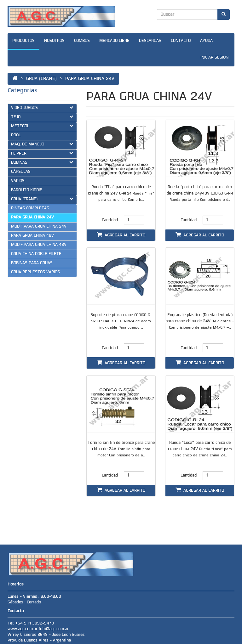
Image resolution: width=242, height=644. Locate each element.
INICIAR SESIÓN (214, 58)
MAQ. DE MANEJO (42, 144)
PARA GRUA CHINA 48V (32, 236)
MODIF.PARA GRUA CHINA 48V (39, 245)
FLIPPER (42, 153)
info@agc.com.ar (54, 629)
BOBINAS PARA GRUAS (32, 263)
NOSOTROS (54, 41)
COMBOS (82, 41)
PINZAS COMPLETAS (30, 208)
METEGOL (42, 126)
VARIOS (18, 181)
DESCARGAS (150, 41)
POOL (16, 135)
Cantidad (110, 220)
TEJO (42, 117)
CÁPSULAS (21, 172)
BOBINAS (42, 162)
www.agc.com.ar (23, 629)
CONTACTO (181, 41)
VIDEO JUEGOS (42, 108)
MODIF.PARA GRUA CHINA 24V (39, 227)
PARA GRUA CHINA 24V (32, 217)
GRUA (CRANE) (42, 199)
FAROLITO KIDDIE (27, 190)
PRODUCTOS (23, 41)
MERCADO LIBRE (114, 41)
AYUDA (206, 41)
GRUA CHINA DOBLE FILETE (36, 254)
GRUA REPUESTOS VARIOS (35, 272)
